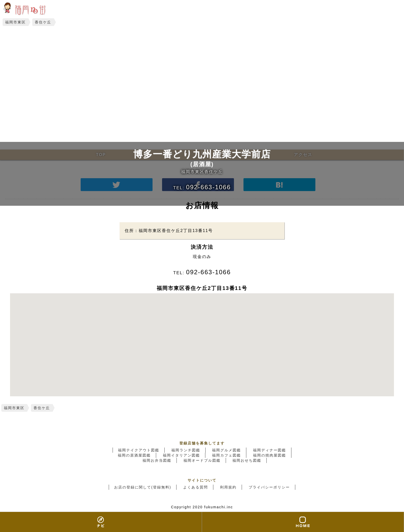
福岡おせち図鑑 (247, 460)
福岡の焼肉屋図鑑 (270, 455)
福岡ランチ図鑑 (186, 450)
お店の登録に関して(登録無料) (143, 487)
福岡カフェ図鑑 (226, 455)
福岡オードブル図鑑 (202, 460)
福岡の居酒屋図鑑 (134, 455)
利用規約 (228, 487)
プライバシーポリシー (269, 487)
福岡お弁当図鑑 (157, 460)
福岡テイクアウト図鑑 (139, 450)
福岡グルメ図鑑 (226, 450)
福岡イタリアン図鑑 (181, 455)
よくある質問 (196, 487)
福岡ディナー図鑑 (270, 450)
